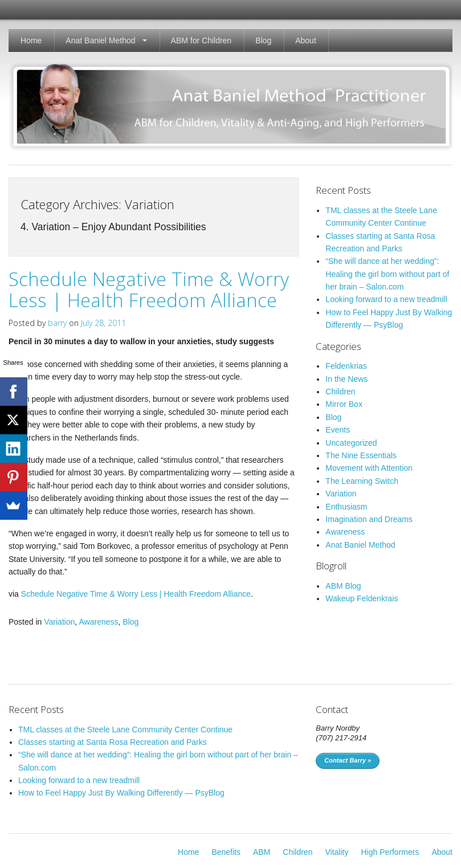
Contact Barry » (348, 760)
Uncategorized (351, 443)
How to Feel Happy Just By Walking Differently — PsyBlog (121, 793)
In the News (346, 379)
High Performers (390, 852)
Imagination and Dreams (369, 519)
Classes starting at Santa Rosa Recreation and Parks (113, 742)
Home (31, 40)
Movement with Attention (369, 468)
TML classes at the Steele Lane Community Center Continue (125, 730)
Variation (59, 622)
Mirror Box (344, 404)
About (306, 40)
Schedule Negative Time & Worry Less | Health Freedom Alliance (149, 289)
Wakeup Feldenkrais (362, 598)
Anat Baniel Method (100, 40)
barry (57, 323)
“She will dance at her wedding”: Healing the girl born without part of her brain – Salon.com (387, 274)
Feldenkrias (346, 366)
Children (340, 392)
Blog (263, 40)
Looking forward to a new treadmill (386, 299)
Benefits (226, 852)
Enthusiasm (346, 507)
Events (338, 430)
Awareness (99, 622)
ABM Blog (343, 586)
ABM (262, 852)
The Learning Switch (362, 481)
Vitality (337, 852)
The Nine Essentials (361, 455)
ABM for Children (201, 40)
